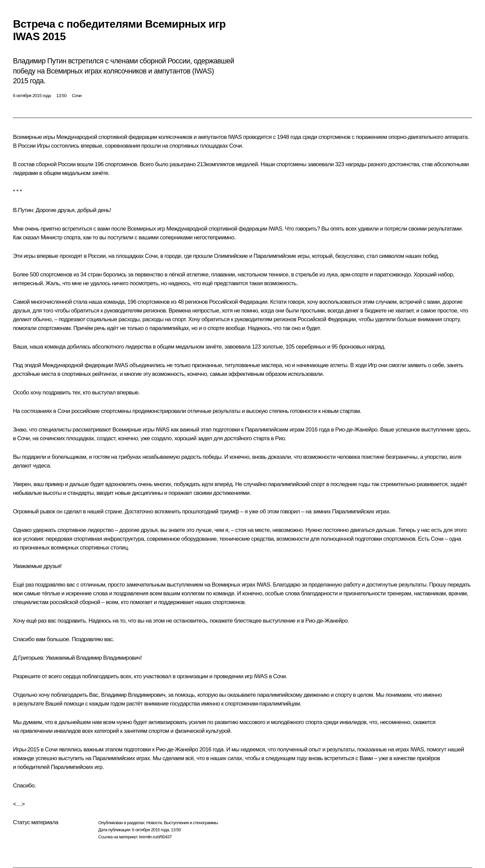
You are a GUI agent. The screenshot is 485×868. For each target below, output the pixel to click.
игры (303, 256)
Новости (154, 823)
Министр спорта (61, 237)
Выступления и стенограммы (191, 823)
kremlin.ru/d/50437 (155, 837)
